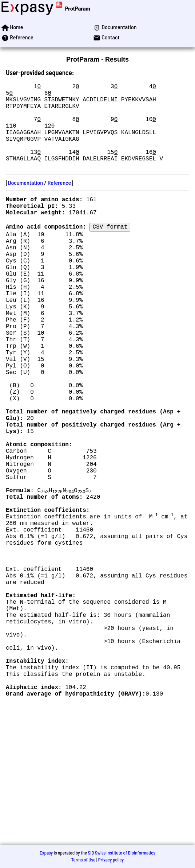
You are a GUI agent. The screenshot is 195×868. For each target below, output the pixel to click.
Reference (59, 201)
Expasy (46, 853)
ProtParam (78, 8)
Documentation (25, 201)
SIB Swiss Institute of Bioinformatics (122, 853)
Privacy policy (111, 860)
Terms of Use (83, 860)
